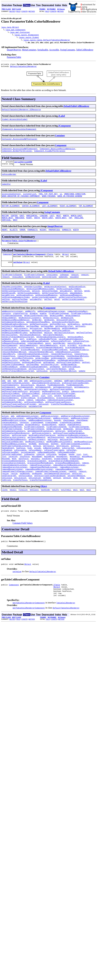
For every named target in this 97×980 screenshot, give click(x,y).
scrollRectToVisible (22, 382)
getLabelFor (66, 303)
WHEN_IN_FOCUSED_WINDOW (70, 202)
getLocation (36, 346)
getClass (34, 535)
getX (15, 359)
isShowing (29, 494)
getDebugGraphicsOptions (15, 341)
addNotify (30, 326)
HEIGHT (43, 238)
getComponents (81, 415)
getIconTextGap (50, 303)
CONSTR (24, 11)
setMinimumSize (10, 392)
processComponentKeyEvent (50, 369)
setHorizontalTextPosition (73, 310)
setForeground (49, 287)
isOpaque (64, 285)
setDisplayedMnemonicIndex (16, 310)
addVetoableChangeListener (51, 326)
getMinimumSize (70, 346)
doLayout (41, 412)
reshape (6, 382)
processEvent (9, 430)
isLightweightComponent (71, 359)
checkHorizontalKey (12, 298)
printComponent (26, 369)
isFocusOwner (35, 489)
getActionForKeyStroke (36, 331)
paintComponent (10, 367)
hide (30, 487)
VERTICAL (6, 227)
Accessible (54, 50)
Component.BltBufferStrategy (17, 155)
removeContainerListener (60, 430)
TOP (70, 225)
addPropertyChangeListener (78, 407)
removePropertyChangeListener (17, 515)
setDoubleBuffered (31, 387)
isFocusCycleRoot (11, 423)
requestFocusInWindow (29, 379)
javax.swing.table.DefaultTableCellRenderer (47, 40)
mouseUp (6, 499)
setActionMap (42, 382)
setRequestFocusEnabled (14, 395)
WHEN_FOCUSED (49, 202)
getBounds (49, 336)
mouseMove (87, 497)
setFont (86, 387)
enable (43, 328)
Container (60, 138)
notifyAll (66, 535)
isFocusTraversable (54, 489)
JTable (50, 263)
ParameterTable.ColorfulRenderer (19, 249)
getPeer (55, 481)
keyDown (63, 494)
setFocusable (25, 520)
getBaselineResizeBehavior (16, 336)
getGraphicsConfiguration (42, 471)
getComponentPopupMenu (38, 338)
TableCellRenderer (85, 50)
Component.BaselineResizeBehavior (57, 152)
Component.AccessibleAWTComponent (20, 152)
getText (78, 303)
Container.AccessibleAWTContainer (20, 142)
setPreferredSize (71, 392)
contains (6, 328)
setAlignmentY (75, 382)
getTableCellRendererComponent (29, 263)
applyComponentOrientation (46, 410)
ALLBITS (14, 238)
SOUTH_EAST (48, 225)
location (13, 497)
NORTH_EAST (76, 222)
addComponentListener (27, 448)
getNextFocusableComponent (16, 349)
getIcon (36, 303)
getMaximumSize (52, 346)
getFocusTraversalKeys (61, 418)
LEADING (44, 222)
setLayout (44, 435)
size (89, 522)
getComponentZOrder (12, 418)
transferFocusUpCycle (41, 525)
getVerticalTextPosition (55, 305)
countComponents (10, 412)
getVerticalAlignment (29, 305)
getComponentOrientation (40, 466)
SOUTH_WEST (61, 225)
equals (13, 535)
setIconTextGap (20, 313)
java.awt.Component (16, 30)
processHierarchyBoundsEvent (64, 502)
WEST (15, 227)
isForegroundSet (10, 492)
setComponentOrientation (57, 517)
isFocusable (20, 489)
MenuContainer (29, 50)
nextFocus (24, 499)
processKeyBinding (75, 369)
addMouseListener (80, 451)
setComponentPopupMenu (44, 384)
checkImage (69, 453)
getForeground (19, 471)
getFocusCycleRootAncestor (16, 469)
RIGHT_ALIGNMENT (68, 212)
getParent (44, 481)
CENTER (14, 222)
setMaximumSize (69, 390)
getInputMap (33, 344)
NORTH (66, 222)
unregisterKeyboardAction (63, 397)
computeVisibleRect (77, 326)
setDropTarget (9, 520)
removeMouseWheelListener (69, 512)
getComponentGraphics (13, 338)
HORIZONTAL (32, 222)
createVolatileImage (70, 456)
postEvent (47, 499)
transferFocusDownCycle (14, 438)
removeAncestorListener (67, 374)
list (43, 425)
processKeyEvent (10, 372)
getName (32, 481)
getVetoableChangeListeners (51, 356)
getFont (6, 471)
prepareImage (61, 499)
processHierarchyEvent (14, 504)
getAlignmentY (9, 333)
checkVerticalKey (33, 298)
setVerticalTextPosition (15, 315)
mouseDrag (49, 497)
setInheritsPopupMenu (13, 390)
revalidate (17, 287)
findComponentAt (56, 412)
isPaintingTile (81, 361)
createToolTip (20, 328)
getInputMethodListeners (79, 474)
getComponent (9, 415)
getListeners (21, 346)
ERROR (22, 238)
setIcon (6, 313)
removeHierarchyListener (15, 510)
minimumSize (69, 425)
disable (34, 328)
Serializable (43, 50)
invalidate (52, 285)
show (75, 522)
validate (74, 287)
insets (65, 420)
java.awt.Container (20, 33)
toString (6, 525)
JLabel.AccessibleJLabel (15, 121)
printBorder (85, 367)
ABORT (5, 238)
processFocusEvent (37, 502)
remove (21, 430)
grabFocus (31, 359)
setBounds (25, 517)
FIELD (18, 11)
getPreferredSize (61, 349)
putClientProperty (79, 372)
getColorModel (83, 464)
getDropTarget (75, 466)
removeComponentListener (15, 507)
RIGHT (29, 225)
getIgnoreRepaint (36, 474)
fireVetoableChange (12, 331)
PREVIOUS (20, 225)
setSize (57, 522)
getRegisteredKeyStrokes (15, 351)
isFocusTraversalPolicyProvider (59, 423)
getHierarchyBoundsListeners (73, 471)
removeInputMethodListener (44, 510)
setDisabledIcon (25, 308)
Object (66, 263)
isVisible (51, 494)
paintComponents (10, 428)
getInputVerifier (64, 344)
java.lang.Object (10, 28)
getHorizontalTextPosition (16, 303)
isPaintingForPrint (61, 361)
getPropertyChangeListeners (75, 481)
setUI (57, 313)
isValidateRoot (35, 364)
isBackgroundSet (51, 487)
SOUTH (37, 225)
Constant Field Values (23, 569)
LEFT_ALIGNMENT (50, 212)
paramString (8, 308)
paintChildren (75, 364)
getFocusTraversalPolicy (15, 420)
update (82, 397)
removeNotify (9, 377)
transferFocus (20, 525)
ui (61, 199)
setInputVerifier (50, 390)
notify (55, 535)
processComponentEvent (14, 502)
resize (5, 517)
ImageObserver (14, 50)
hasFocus (21, 487)
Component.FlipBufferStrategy (50, 155)
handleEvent (8, 487)
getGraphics (74, 341)
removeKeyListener (69, 510)
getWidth (6, 359)
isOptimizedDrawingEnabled (35, 361)
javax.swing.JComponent (27, 35)
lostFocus (25, 497)
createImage (37, 456)
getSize (48, 351)
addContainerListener (41, 407)
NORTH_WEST (7, 225)
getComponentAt (25, 415)
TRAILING (79, 225)
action (5, 448)
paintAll (35, 499)
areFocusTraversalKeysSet (75, 410)
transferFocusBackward (62, 435)
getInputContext (56, 474)
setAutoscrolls (10, 384)
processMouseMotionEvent (55, 372)
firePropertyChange (12, 285)
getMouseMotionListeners (59, 479)
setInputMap (33, 390)
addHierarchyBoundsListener (75, 448)
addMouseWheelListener (40, 453)
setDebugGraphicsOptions (70, 384)
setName (47, 522)
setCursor (77, 517)
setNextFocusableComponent (34, 392)
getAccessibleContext (55, 298)
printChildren (9, 369)
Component (61, 148)
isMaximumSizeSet (46, 492)
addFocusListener (50, 448)
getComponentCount (63, 415)
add (3, 407)
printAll (72, 367)
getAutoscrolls (51, 333)
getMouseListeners (35, 479)
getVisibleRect (75, 356)
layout (35, 425)
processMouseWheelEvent (67, 504)
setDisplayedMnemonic (46, 308)
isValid (40, 494)
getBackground (54, 464)
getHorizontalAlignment (69, 300)
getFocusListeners (41, 469)
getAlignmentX (73, 331)
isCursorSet (68, 487)
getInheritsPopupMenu (13, 344)
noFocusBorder (9, 179)
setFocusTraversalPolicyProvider (19, 435)
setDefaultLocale (11, 387)
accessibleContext (11, 199)
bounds (58, 453)
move (14, 499)
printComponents (46, 428)
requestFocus (81, 377)
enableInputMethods (12, 461)
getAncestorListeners (30, 333)
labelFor (6, 189)
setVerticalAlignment (73, 313)
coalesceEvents (10, 456)
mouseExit (75, 497)
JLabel (62, 118)
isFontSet (71, 489)
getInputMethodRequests (14, 476)
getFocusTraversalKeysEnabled (69, 469)
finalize (23, 535)
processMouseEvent (30, 372)
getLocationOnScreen (12, 479)
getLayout (35, 420)
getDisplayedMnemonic (13, 300)
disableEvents (32, 458)
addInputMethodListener (39, 451)
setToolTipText (36, 395)
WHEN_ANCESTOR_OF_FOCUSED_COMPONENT (21, 202)
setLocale (7, 522)
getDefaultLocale (39, 341)
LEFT (52, 222)
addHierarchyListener (13, 451)
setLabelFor (36, 313)
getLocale (52, 476)
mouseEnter (62, 497)
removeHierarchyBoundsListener (69, 507)
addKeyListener (61, 451)
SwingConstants (68, 50)
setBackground (32, 287)
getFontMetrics (57, 341)
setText (48, 313)
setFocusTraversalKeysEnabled (50, 520)
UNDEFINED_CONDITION (75, 199)
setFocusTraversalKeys (68, 387)
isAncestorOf (78, 420)
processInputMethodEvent (40, 504)
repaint (75, 285)
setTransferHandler (56, 395)
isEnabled (7, 489)
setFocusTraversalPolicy (58, 433)
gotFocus (75, 484)
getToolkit (49, 484)
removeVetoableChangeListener (33, 377)
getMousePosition (51, 420)
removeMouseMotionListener (39, 512)
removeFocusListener (40, 507)
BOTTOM (5, 222)
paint (48, 364)
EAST (22, 222)
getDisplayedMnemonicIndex (40, 300)
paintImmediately (29, 367)
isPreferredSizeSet (12, 494)
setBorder (25, 384)
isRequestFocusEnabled (14, 364)
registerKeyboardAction (14, 374)
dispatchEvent (49, 458)
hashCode (45, 535)
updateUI (63, 287)
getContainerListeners (36, 418)
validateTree (35, 438)
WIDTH (76, 238)
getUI (87, 303)
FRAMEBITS (32, 238)
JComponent (64, 128)
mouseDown (37, 497)
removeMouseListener (12, 512)
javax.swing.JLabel (29, 38)
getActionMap (56, 331)
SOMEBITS (66, 238)
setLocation (20, 522)
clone (5, 535)
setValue (18, 272)
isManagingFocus (10, 361)
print (63, 367)
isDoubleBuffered (47, 359)
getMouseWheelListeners (14, 481)
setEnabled (49, 387)
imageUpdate (76, 305)
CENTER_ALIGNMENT (31, 212)
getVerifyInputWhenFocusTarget (18, 356)
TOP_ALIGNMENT (86, 212)
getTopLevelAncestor (30, 354)
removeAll (40, 430)
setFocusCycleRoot (34, 433)
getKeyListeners (37, 476)
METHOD (32, 11)
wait (75, 535)
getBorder (37, 336)
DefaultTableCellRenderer (23, 68)
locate (58, 425)
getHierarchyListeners (14, 474)
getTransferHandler (53, 354)
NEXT (59, 222)
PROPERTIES (54, 238)
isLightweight (28, 492)
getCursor (60, 466)
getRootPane (36, 351)
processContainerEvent (68, 428)
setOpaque (55, 392)
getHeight (87, 341)
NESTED (12, 11)
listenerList (30, 199)
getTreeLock (62, 484)
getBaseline (67, 333)
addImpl (58, 407)
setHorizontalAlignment (44, 310)
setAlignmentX (58, 382)
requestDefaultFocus (61, 377)
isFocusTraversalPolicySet (16, 425)
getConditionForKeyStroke (65, 338)
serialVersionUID (23, 166)
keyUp (71, 494)
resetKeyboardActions (77, 379)
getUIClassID (9, 305)
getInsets (80, 344)
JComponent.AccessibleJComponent (19, 132)
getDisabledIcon (77, 298)
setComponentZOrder (12, 433)
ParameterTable (14, 58)
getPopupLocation (41, 349)
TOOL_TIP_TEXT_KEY (48, 199)
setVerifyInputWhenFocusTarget (18, 397)
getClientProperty (66, 336)
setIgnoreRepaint (76, 520)
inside (37, 487)
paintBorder (59, 364)
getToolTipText (84, 351)
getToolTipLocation (64, 351)
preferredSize (28, 428)
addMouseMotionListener (14, 453)
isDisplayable (84, 487)
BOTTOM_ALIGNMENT (11, 212)
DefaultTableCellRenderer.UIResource (21, 111)
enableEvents (74, 458)
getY (22, 359)
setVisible (42, 397)
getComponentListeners (14, 466)
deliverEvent (28, 412)
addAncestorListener (12, 326)
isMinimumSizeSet (66, 492)
